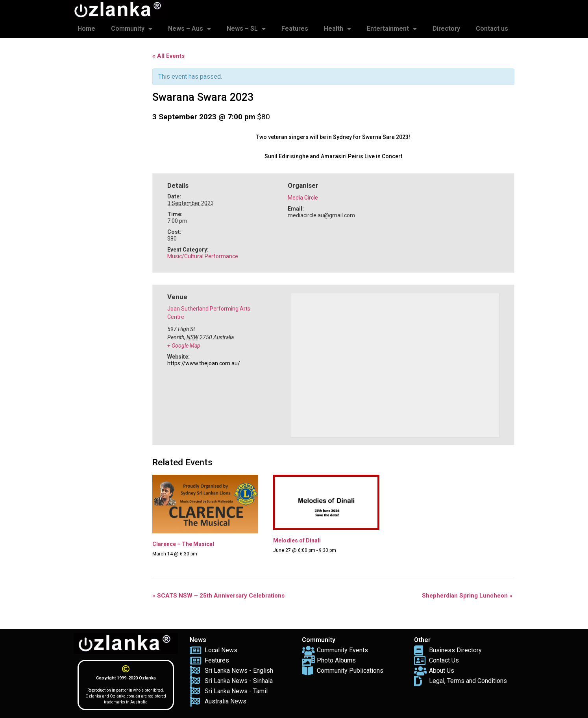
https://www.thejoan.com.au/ (204, 363)
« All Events (168, 56)
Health (337, 29)
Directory (446, 29)
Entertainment (392, 29)
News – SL (246, 29)
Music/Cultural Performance (203, 256)
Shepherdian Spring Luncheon (467, 596)
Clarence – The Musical (183, 544)
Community (132, 29)
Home (86, 29)
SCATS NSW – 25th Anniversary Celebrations (218, 596)
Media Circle (303, 198)
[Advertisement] (109, 165)
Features (295, 29)
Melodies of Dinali (297, 540)
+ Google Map (184, 346)
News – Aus (190, 29)
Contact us (492, 29)
